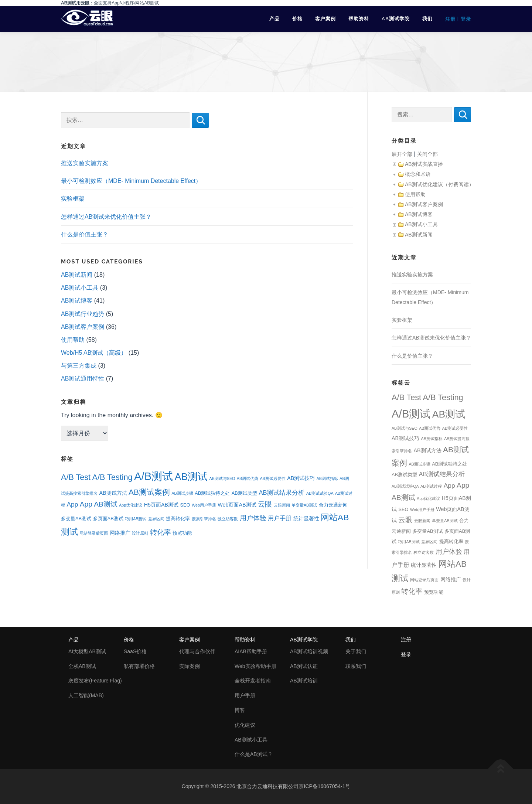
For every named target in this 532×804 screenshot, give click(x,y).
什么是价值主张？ (85, 234)
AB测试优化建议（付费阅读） (439, 184)
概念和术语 (418, 174)
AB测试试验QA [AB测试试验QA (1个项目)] (320, 493)
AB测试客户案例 (83, 327)
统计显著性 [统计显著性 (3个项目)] (306, 518)
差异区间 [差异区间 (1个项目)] (156, 519)
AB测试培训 (304, 681)
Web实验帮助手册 (255, 666)
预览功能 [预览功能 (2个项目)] (182, 533)
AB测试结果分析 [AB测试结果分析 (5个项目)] (282, 493)
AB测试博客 (77, 301)
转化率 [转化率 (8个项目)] (161, 532)
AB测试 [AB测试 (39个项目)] (191, 477)
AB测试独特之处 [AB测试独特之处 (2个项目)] (212, 493)
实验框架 (73, 199)
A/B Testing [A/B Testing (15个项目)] (112, 477)
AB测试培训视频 (309, 651)
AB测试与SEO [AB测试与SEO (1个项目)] (222, 478)
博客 (240, 710)
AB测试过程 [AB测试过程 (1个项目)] (431, 486)
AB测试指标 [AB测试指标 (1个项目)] (327, 478)
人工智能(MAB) (86, 695)
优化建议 (245, 725)
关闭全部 (427, 154)
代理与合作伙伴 (197, 651)
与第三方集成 (79, 366)
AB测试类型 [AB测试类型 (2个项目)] (244, 493)
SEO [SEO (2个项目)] (185, 505)
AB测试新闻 (77, 275)
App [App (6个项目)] (72, 504)
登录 (466, 19)
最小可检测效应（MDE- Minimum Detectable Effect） (131, 181)
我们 (427, 19)
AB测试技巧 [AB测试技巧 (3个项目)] (301, 478)
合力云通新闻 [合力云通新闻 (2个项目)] (333, 505)
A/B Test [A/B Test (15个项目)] (76, 477)
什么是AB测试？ (254, 754)
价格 (297, 19)
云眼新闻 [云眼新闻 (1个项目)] (282, 505)
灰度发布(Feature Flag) (95, 681)
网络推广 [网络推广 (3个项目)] (120, 533)
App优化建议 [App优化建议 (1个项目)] (131, 505)
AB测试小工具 (80, 288)
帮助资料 (359, 19)
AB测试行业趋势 (83, 314)
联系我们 (356, 666)
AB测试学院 (396, 19)
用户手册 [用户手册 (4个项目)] (280, 518)
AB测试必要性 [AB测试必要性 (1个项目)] (272, 478)
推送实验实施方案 (85, 163)
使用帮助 (73, 340)
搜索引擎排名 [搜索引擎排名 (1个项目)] (204, 519)
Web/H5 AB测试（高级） (94, 353)
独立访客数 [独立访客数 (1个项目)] (228, 519)
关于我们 (356, 651)
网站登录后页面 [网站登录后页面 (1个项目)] (94, 533)
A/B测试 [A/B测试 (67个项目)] (154, 476)
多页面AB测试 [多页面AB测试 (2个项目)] (108, 519)
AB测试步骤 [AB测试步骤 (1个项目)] (183, 493)
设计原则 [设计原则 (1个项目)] (140, 533)
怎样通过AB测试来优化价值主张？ (106, 217)
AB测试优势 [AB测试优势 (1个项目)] (248, 478)
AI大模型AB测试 (87, 651)
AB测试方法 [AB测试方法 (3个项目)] (113, 493)
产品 (274, 19)
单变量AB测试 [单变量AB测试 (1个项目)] (304, 505)
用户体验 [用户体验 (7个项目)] (253, 518)
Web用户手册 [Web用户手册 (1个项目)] (204, 505)
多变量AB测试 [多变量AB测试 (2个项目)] (76, 519)
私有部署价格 (139, 666)
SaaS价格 (135, 651)
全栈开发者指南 (253, 681)
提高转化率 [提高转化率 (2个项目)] (178, 519)
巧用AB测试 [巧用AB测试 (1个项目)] (136, 519)
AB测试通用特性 (83, 379)
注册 (450, 19)
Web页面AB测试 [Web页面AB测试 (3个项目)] (237, 505)
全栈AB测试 (82, 666)
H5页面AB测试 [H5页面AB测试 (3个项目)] (161, 505)
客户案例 (325, 19)
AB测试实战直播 (424, 164)
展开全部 (402, 154)
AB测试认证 (304, 666)
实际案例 (190, 666)
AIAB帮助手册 (251, 651)
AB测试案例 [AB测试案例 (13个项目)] (149, 492)
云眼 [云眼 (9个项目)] (265, 504)
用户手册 (245, 695)
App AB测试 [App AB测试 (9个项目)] (99, 504)
